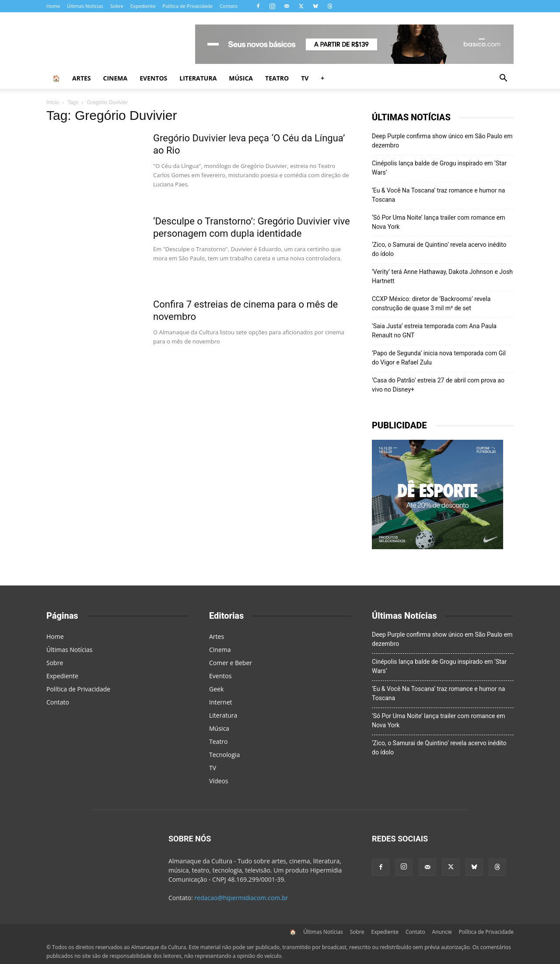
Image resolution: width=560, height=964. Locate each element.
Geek (216, 689)
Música (241, 78)
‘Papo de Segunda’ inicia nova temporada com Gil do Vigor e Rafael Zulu (439, 358)
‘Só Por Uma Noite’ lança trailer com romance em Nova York (439, 222)
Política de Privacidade (187, 6)
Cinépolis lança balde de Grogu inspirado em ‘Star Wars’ (439, 168)
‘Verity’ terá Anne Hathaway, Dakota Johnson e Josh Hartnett (442, 276)
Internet (221, 702)
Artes (82, 78)
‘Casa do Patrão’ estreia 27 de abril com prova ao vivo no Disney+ (438, 385)
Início (53, 102)
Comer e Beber (231, 663)
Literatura (198, 78)
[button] (503, 79)
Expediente (143, 6)
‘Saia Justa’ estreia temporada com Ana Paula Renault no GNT (434, 331)
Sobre (117, 6)
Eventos (153, 78)
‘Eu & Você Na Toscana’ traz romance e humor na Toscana (438, 195)
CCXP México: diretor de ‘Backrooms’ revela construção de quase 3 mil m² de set (431, 303)
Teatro (277, 78)
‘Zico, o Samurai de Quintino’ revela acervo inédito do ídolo (439, 249)
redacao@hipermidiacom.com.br (241, 898)
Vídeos (219, 781)
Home (53, 6)
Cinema (115, 78)
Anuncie (442, 932)
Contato (229, 6)
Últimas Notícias (85, 6)
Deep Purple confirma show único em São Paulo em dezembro (442, 141)
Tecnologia (224, 755)
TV (305, 78)
